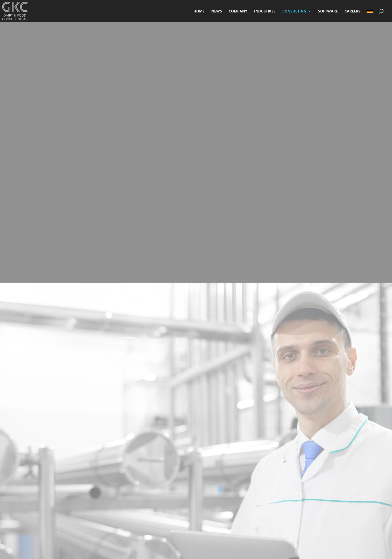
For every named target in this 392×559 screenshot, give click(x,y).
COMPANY (238, 11)
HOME (199, 11)
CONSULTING (294, 11)
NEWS (217, 11)
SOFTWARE (328, 11)
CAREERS (352, 11)
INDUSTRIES (265, 11)
